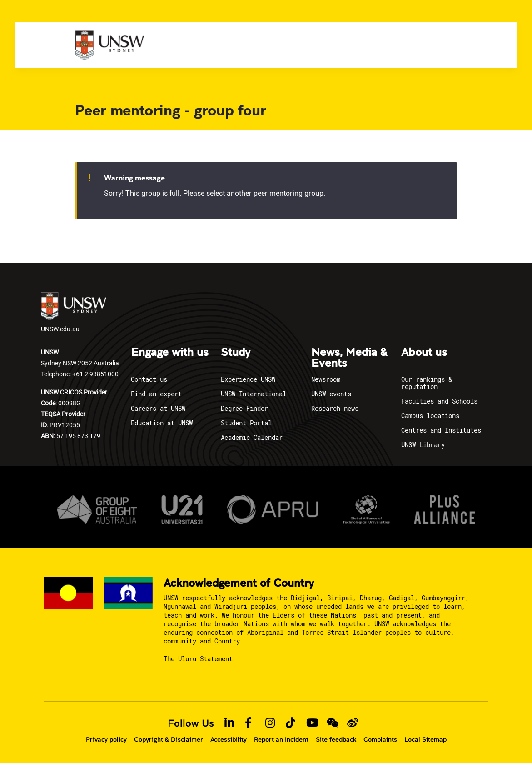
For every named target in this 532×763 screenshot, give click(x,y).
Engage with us (170, 353)
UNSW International (254, 394)
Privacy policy (106, 739)
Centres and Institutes (441, 430)
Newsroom (326, 379)
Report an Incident (281, 739)
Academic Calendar (252, 437)
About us (424, 353)
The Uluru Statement (198, 659)
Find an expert (156, 394)
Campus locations (430, 416)
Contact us (149, 379)
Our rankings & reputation (427, 383)
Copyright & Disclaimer (169, 739)
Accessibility (229, 739)
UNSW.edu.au (74, 313)
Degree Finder (244, 408)
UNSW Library (423, 445)
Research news (335, 408)
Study (236, 353)
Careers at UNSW (158, 408)
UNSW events (331, 394)
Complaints (380, 739)
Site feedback (336, 739)
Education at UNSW (162, 423)
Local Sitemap (425, 739)
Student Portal (246, 423)
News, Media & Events (349, 358)
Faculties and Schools (439, 401)
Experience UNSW (248, 379)
